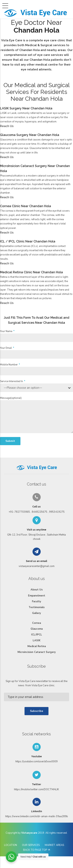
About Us (37, 590)
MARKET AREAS (54, 845)
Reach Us (7, 126)
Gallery (36, 613)
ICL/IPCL (37, 635)
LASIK (37, 640)
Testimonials (37, 607)
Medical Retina (37, 646)
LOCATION (11, 845)
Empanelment (37, 596)
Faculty (36, 601)
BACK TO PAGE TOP (35, 850)
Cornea (36, 623)
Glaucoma (37, 629)
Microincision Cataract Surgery (37, 652)
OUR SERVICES (31, 845)
